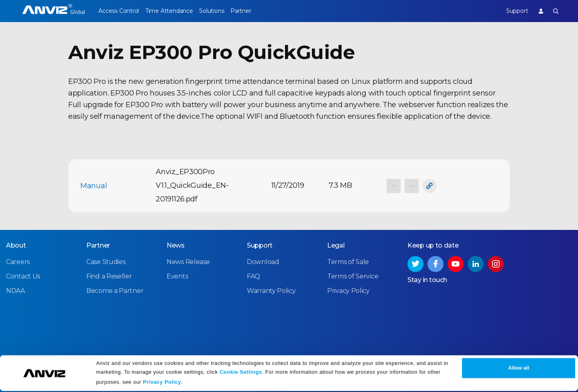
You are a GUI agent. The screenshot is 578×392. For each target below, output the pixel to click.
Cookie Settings (241, 373)
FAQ (253, 276)
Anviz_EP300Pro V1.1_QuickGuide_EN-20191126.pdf (192, 185)
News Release (188, 261)
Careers (18, 261)
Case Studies (106, 261)
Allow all (519, 369)
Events (177, 276)
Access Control (118, 11)
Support (511, 11)
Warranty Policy (271, 290)
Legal (336, 245)
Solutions (223, 11)
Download (263, 261)
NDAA (15, 290)
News (176, 245)
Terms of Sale (348, 261)
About (16, 245)
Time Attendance (175, 11)
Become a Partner (115, 290)
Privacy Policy (162, 383)
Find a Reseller (109, 276)
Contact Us (23, 276)
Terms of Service (353, 276)
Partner (257, 11)
